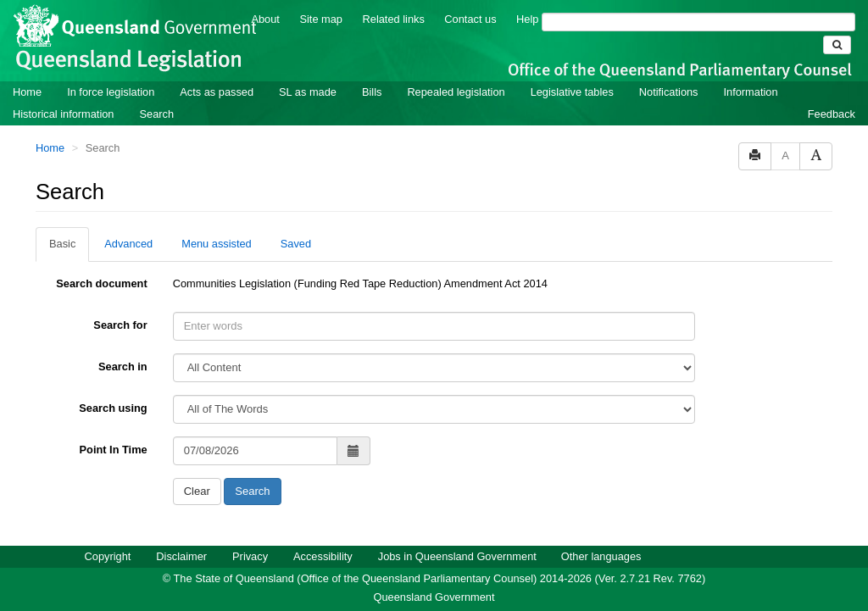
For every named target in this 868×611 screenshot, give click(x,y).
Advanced (128, 244)
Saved (296, 244)
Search (156, 114)
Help (527, 19)
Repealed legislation (456, 92)
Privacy (250, 556)
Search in (123, 367)
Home (27, 92)
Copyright (108, 556)
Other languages (601, 556)
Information (751, 92)
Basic (62, 244)
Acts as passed (217, 92)
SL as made (308, 92)
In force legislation (111, 92)
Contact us (470, 19)
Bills (372, 92)
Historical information (63, 114)
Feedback (832, 114)
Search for (120, 325)
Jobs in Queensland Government (457, 556)
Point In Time (114, 450)
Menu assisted (217, 244)
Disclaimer (181, 556)
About (265, 19)
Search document (101, 283)
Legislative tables (572, 92)
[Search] (698, 22)
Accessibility (323, 556)
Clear (197, 491)
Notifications (669, 92)
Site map (321, 19)
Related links (394, 19)
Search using (113, 408)
